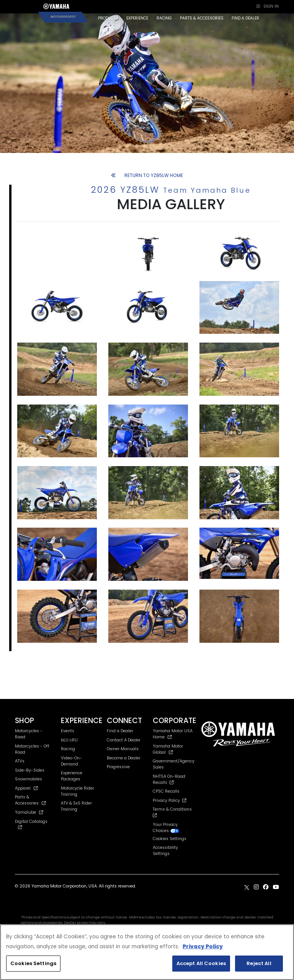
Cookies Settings (170, 839)
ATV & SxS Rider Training (76, 806)
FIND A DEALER (245, 18)
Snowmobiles (29, 779)
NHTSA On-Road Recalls (169, 779)
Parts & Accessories (30, 800)
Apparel (26, 788)
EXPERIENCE (137, 18)
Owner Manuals (123, 749)
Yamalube (29, 812)
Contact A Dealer (124, 740)
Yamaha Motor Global (168, 749)
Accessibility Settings (165, 851)
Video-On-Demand (71, 761)
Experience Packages (72, 776)
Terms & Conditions (173, 812)
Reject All (259, 963)
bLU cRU (69, 740)
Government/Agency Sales (174, 764)
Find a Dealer (120, 731)
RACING (164, 18)
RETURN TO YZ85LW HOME (147, 175)
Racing (68, 749)
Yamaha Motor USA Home (173, 734)
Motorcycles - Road (29, 734)
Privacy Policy (170, 800)
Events (68, 731)
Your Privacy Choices (166, 828)
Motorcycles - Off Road (32, 749)
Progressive (118, 767)
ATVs (20, 761)
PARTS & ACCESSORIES (202, 18)
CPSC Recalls (166, 791)
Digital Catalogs (31, 824)
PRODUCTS (108, 18)
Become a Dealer (124, 758)
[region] (147, 952)
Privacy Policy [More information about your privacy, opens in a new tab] (203, 947)
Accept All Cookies (201, 963)
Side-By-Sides (30, 770)
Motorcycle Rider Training (78, 791)
